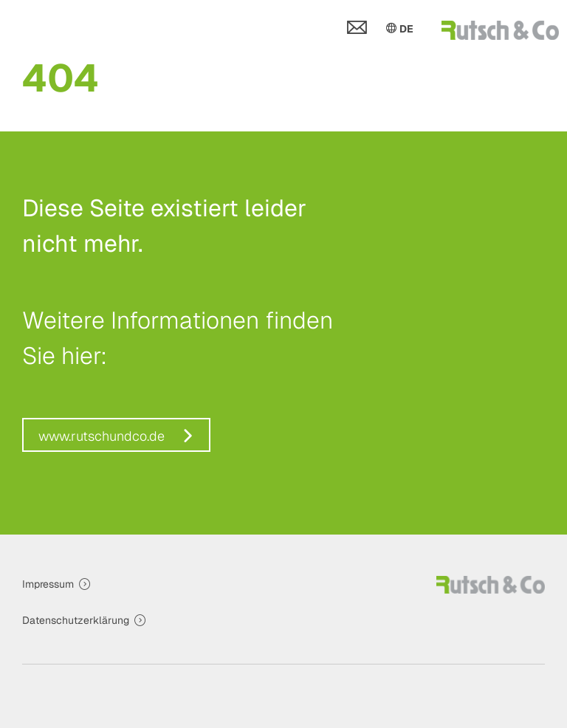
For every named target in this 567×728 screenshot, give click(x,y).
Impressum (48, 584)
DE (399, 28)
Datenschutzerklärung (76, 620)
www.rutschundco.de (102, 436)
